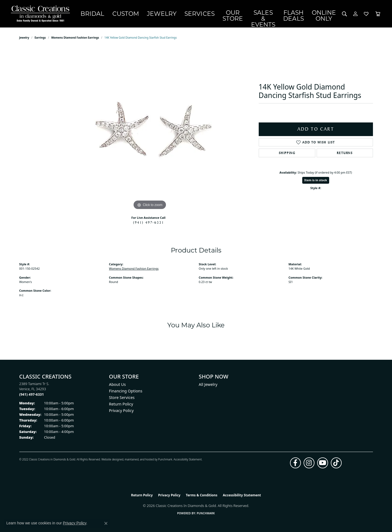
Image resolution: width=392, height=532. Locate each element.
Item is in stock (316, 181)
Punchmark (165, 460)
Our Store (208, 14)
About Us (118, 385)
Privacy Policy (121, 411)
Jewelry (145, 14)
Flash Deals (293, 14)
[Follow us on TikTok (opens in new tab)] (336, 463)
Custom (116, 14)
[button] (345, 14)
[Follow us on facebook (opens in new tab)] (295, 463)
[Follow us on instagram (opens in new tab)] (309, 463)
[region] (150, 130)
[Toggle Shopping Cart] (378, 14)
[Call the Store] (32, 395)
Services (175, 14)
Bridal (89, 14)
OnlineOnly (326, 14)
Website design (111, 460)
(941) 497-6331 (149, 223)
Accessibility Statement (188, 460)
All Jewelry (208, 385)
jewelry (24, 38)
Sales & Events (249, 14)
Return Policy (121, 404)
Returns (345, 153)
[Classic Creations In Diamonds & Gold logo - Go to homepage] (40, 14)
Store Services (122, 398)
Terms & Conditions (202, 496)
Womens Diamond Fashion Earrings (75, 38)
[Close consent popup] (106, 523)
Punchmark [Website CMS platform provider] (206, 513)
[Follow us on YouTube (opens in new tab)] (323, 463)
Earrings (40, 38)
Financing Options (126, 391)
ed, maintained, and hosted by (139, 460)
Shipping (287, 153)
